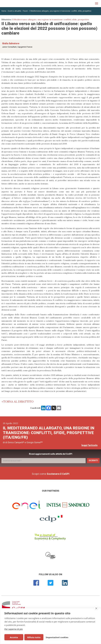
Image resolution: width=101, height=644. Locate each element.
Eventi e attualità (14, 11)
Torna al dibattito (18, 401)
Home (4, 11)
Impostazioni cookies (57, 637)
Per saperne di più (14, 629)
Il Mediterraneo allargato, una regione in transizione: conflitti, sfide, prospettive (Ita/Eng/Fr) (49, 433)
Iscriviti (93, 460)
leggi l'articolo (90, 445)
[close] (96, 608)
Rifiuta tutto (34, 637)
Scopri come (51, 474)
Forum (25, 11)
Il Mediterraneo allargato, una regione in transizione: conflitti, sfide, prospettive (60, 11)
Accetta (14, 637)
